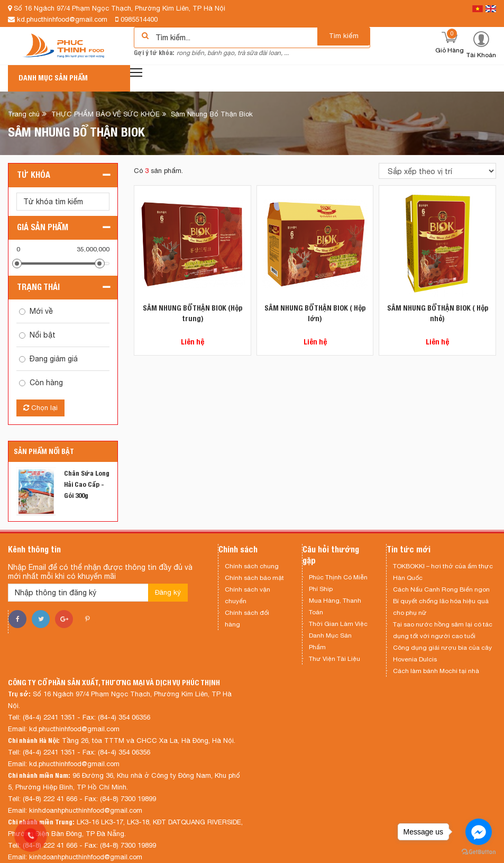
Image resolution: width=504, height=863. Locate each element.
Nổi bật (43, 335)
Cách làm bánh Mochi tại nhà (436, 671)
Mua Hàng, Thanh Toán (335, 606)
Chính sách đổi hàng (247, 619)
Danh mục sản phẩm (53, 78)
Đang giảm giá (54, 359)
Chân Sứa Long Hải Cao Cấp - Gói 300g (87, 484)
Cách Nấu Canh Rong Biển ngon (441, 589)
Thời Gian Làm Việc (338, 624)
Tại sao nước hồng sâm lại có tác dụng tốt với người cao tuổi (443, 630)
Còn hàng (46, 383)
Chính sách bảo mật (254, 578)
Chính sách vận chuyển (248, 595)
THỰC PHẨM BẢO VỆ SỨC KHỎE (106, 114)
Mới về (41, 311)
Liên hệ (193, 342)
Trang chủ (24, 114)
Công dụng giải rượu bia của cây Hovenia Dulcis (442, 653)
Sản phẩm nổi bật (44, 451)
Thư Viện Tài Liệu (335, 659)
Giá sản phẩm (43, 227)
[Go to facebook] (479, 832)
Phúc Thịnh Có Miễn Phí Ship (338, 583)
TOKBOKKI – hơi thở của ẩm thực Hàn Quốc (443, 572)
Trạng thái (38, 287)
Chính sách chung (252, 566)
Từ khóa (34, 175)
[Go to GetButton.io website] (479, 852)
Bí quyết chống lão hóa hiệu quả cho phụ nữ (441, 607)
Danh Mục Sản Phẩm (330, 641)
